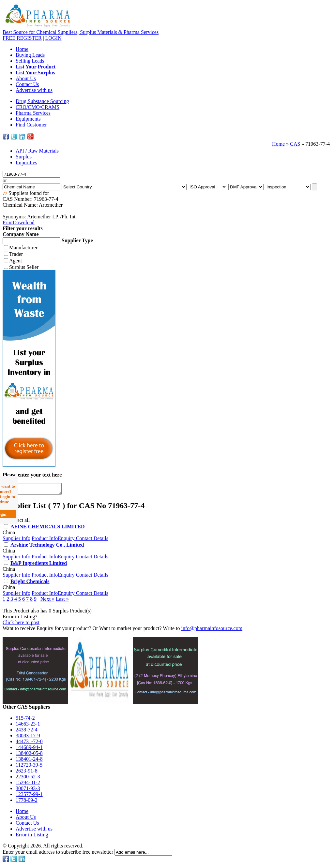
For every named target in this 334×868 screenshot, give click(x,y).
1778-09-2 (27, 802)
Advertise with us (34, 90)
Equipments (28, 119)
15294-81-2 (28, 784)
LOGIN (53, 38)
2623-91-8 (27, 773)
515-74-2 (25, 720)
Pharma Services (33, 113)
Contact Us (27, 84)
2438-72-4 (27, 732)
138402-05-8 (29, 755)
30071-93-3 (28, 790)
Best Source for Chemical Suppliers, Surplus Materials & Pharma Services (81, 32)
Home (22, 49)
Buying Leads (30, 55)
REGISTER (22, 38)
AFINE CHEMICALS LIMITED (48, 529)
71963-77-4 (318, 144)
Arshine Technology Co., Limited (47, 547)
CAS (295, 144)
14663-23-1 (28, 726)
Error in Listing (32, 837)
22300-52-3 (28, 779)
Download (24, 222)
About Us (26, 78)
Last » (62, 601)
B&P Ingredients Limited (39, 565)
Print (8, 222)
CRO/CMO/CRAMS (38, 107)
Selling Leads (30, 61)
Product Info (45, 540)
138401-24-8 (29, 761)
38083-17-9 (28, 737)
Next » (47, 601)
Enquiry (67, 540)
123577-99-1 (29, 796)
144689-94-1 (29, 749)
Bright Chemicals (30, 583)
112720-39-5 (29, 767)
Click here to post (21, 624)
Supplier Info (16, 540)
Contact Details (92, 540)
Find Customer (31, 125)
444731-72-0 (29, 743)
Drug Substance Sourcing (42, 101)
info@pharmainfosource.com (212, 630)
